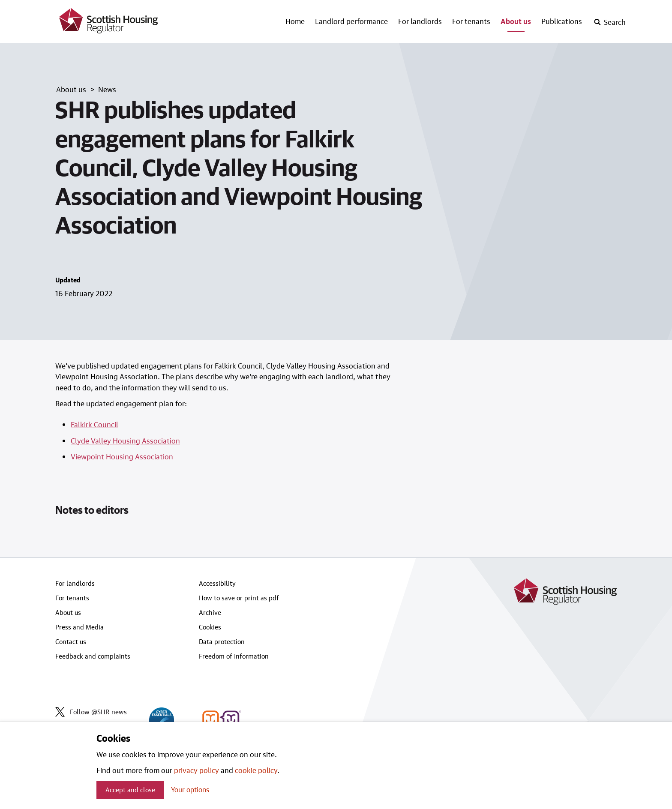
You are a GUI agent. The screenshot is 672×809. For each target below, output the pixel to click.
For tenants (471, 21)
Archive (210, 612)
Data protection (222, 641)
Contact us (71, 641)
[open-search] (610, 22)
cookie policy (256, 770)
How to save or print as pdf (239, 598)
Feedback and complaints (93, 656)
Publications (562, 21)
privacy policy (196, 770)
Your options (190, 790)
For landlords (420, 21)
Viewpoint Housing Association (122, 456)
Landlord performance (351, 21)
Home (295, 21)
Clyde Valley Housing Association (125, 440)
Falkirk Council (94, 424)
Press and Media (79, 627)
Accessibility (217, 583)
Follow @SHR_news (91, 712)
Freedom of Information (234, 656)
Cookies (210, 627)
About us (516, 21)
